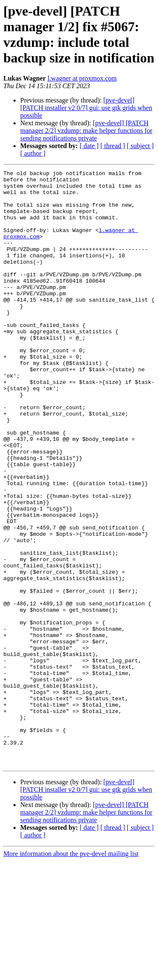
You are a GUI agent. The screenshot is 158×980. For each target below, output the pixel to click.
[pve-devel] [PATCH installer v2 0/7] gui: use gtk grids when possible (86, 108)
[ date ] (89, 146)
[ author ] (33, 153)
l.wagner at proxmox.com (82, 78)
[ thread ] (113, 146)
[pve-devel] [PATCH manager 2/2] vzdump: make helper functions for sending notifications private (86, 131)
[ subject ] (140, 146)
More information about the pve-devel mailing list (71, 973)
